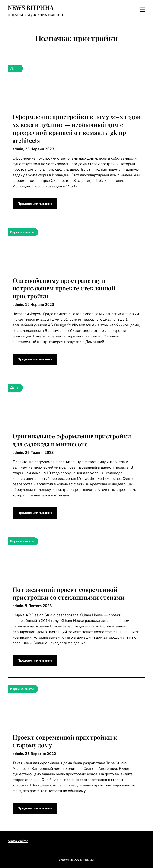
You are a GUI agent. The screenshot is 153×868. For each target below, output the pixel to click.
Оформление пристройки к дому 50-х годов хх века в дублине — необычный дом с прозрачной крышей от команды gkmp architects (76, 128)
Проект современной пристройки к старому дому (65, 741)
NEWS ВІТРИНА (31, 7)
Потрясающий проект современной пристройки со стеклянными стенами (69, 593)
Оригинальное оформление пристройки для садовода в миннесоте (72, 440)
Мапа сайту (18, 841)
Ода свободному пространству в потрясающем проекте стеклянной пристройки (64, 288)
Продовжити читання (35, 204)
